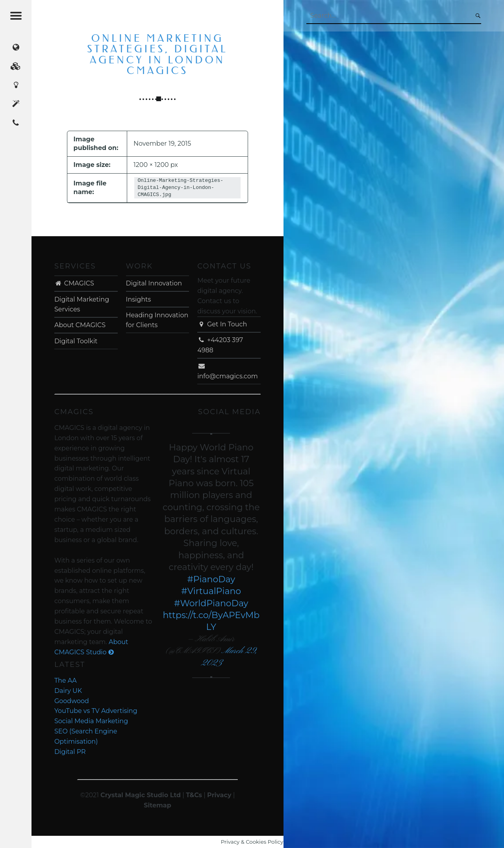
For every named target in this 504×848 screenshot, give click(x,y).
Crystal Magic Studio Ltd (141, 795)
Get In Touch (222, 324)
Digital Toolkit (76, 341)
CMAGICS (74, 283)
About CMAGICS (80, 325)
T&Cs (194, 795)
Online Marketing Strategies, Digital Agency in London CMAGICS (157, 55)
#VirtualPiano (211, 591)
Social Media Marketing (91, 721)
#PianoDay (211, 579)
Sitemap (157, 805)
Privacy (219, 795)
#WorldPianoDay (211, 603)
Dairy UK (68, 691)
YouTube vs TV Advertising (96, 711)
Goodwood (72, 701)
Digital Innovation (154, 283)
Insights (139, 299)
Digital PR (70, 752)
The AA (66, 680)
